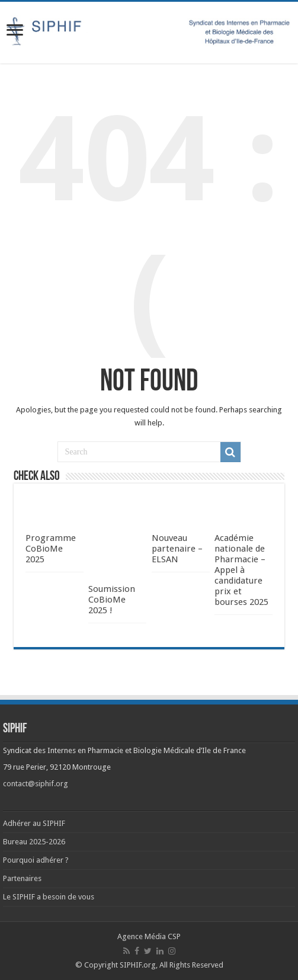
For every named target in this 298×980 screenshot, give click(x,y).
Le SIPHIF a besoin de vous (49, 897)
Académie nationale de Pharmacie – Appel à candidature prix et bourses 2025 (241, 570)
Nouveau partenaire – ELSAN (177, 549)
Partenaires (22, 878)
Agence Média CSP (149, 936)
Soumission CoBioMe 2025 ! (112, 600)
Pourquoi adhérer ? (36, 860)
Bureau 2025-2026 (34, 842)
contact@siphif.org (36, 784)
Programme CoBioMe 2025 (51, 549)
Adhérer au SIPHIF (34, 823)
